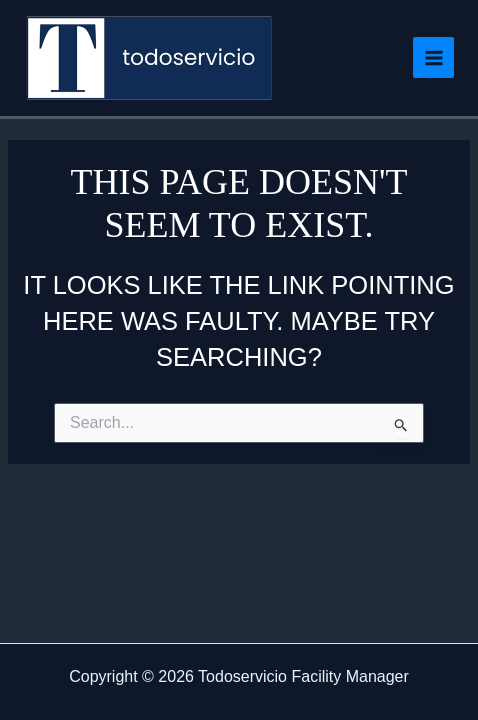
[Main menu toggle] (433, 57)
